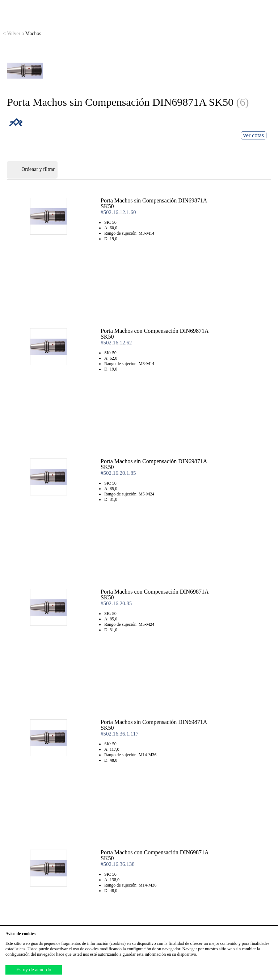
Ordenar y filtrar (32, 170)
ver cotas (254, 135)
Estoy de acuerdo (34, 970)
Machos (22, 33)
